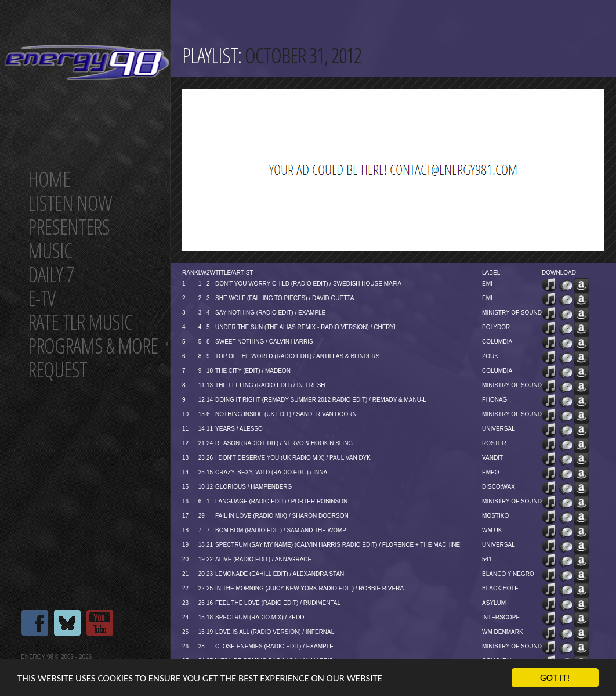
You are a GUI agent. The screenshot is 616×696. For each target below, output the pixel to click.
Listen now (70, 203)
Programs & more (93, 346)
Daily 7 (51, 274)
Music (50, 250)
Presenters (69, 227)
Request (57, 369)
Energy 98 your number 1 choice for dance (87, 62)
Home (49, 179)
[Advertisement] (314, 170)
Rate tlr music (80, 322)
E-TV (41, 298)
